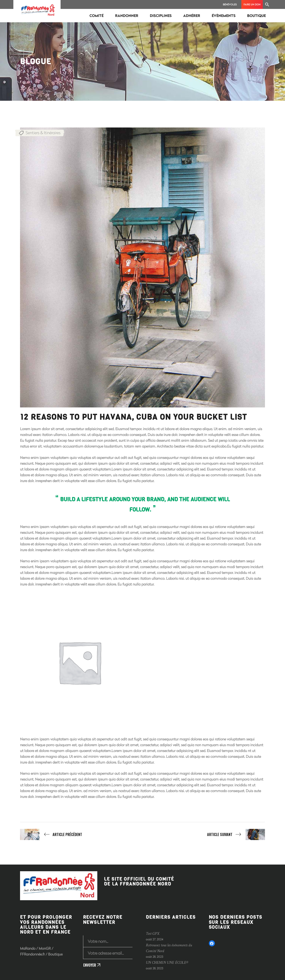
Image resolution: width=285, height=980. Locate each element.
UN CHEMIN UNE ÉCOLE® (167, 963)
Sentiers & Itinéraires (43, 133)
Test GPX (153, 934)
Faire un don (252, 4)
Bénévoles (230, 4)
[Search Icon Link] (267, 4)
